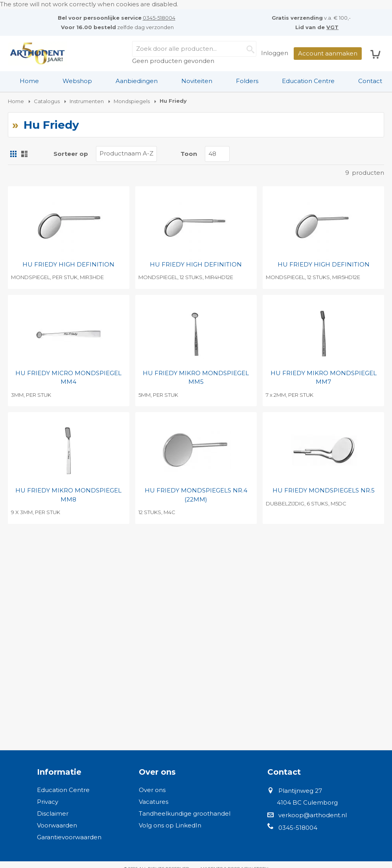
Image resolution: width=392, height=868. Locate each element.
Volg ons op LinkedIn (170, 825)
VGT (332, 27)
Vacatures (154, 802)
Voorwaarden (57, 825)
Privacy (48, 802)
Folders (247, 81)
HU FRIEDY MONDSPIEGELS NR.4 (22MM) (196, 495)
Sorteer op (71, 154)
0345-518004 (159, 18)
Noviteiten (197, 81)
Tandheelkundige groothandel (185, 813)
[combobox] (194, 49)
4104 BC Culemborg (307, 802)
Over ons (152, 790)
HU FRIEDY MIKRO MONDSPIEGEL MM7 (324, 378)
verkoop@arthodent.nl (313, 815)
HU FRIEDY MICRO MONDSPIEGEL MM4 (68, 378)
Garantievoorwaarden (69, 837)
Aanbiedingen (137, 81)
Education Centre (308, 81)
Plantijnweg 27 (300, 791)
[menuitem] (29, 81)
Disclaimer (53, 813)
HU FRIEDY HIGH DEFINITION (68, 264)
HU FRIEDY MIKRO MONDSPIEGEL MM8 (68, 495)
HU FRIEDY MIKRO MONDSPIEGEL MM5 (196, 378)
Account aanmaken (328, 53)
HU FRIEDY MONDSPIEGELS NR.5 (324, 490)
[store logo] (37, 54)
